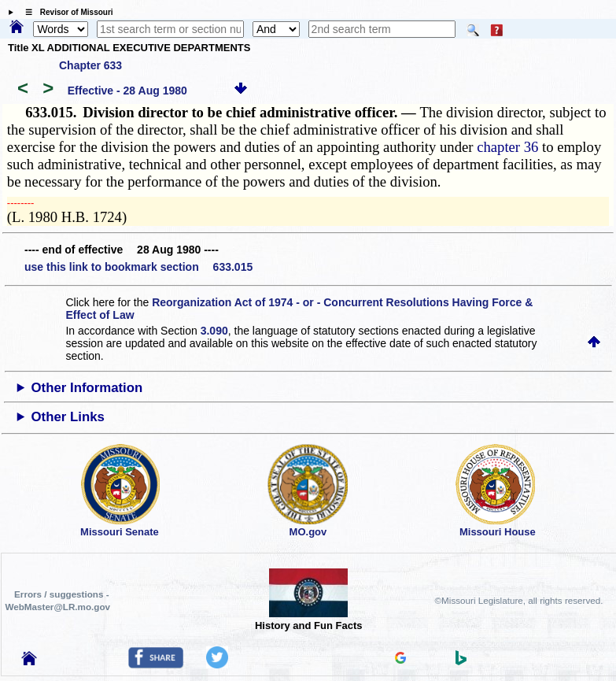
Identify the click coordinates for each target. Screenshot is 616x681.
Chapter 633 (90, 65)
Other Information (87, 388)
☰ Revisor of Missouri (65, 12)
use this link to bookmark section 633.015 (138, 267)
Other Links (68, 417)
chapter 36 (507, 147)
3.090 (214, 331)
